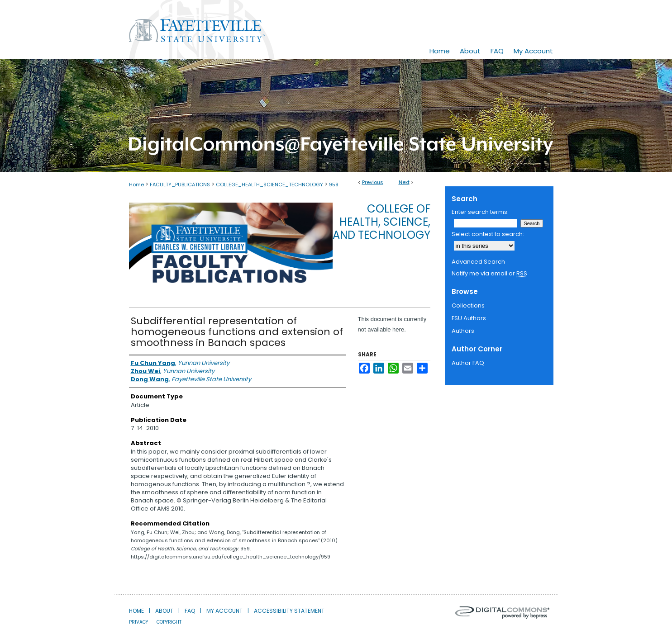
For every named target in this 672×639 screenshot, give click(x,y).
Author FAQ (468, 363)
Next (404, 182)
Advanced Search (478, 262)
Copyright (169, 622)
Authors (463, 331)
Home (136, 185)
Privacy (138, 622)
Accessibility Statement (289, 611)
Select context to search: (488, 234)
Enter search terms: (480, 212)
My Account (224, 611)
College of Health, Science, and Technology (381, 222)
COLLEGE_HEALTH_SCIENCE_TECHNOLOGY (269, 185)
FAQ (190, 611)
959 (334, 185)
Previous (373, 182)
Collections (468, 305)
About (164, 611)
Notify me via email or (489, 274)
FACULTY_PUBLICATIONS (180, 185)
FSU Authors (469, 318)
